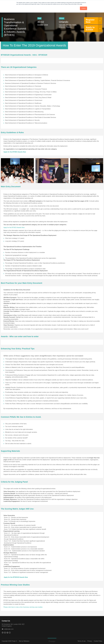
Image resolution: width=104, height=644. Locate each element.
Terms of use (82, 641)
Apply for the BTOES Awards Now (15, 152)
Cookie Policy (98, 641)
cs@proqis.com (9, 629)
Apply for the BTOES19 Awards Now (16, 577)
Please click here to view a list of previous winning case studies (23, 607)
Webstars (26, 641)
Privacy (90, 641)
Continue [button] (83, 8)
